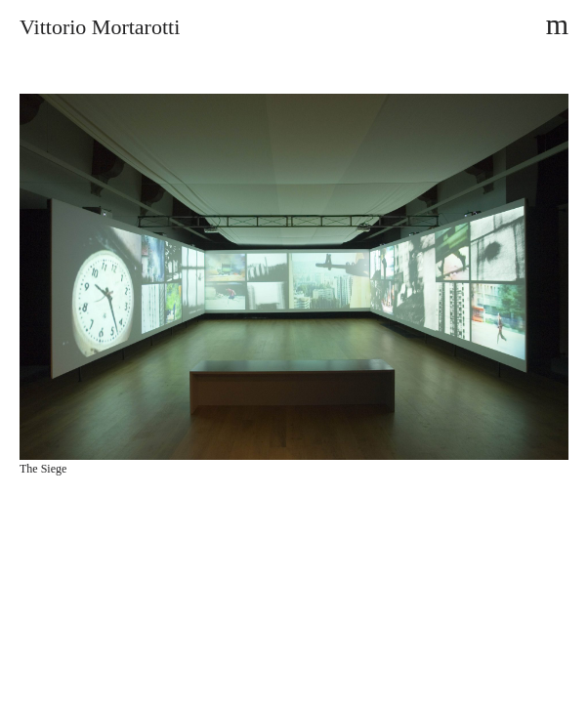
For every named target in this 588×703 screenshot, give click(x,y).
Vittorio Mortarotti (100, 27)
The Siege (43, 469)
